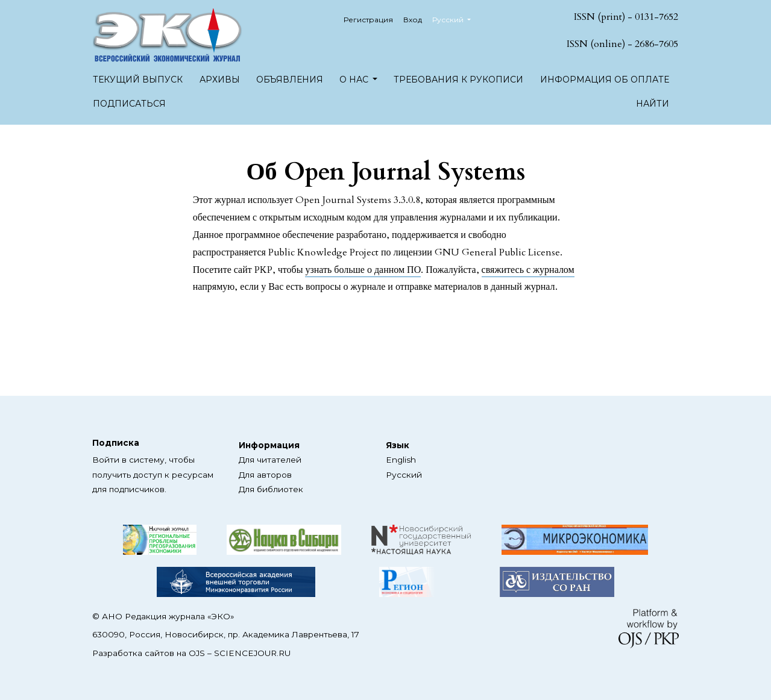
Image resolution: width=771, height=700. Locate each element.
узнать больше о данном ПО (363, 270)
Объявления (290, 80)
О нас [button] (355, 80)
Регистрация (368, 20)
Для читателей (270, 460)
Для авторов (265, 475)
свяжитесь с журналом (528, 270)
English (401, 460)
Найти (653, 104)
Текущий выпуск (138, 80)
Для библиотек (271, 489)
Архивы (220, 80)
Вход (413, 20)
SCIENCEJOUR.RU (252, 653)
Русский (456, 18)
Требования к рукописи (458, 80)
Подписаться (129, 104)
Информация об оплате (605, 80)
